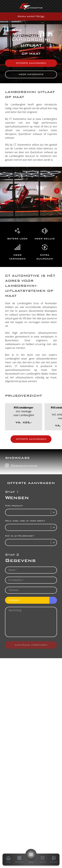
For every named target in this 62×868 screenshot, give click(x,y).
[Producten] (19, 860)
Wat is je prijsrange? (20, 536)
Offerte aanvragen (31, 63)
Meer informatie (31, 74)
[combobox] (7, 512)
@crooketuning (21, 465)
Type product (14, 506)
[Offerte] (43, 860)
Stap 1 (12, 492)
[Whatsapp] (54, 860)
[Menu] (31, 854)
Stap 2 (12, 555)
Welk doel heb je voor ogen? (25, 521)
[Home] (31, 7)
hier (42, 16)
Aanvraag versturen (31, 645)
